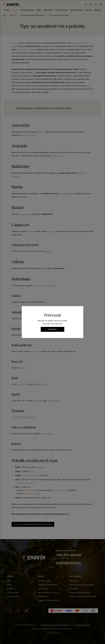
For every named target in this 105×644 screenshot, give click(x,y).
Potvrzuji (52, 329)
